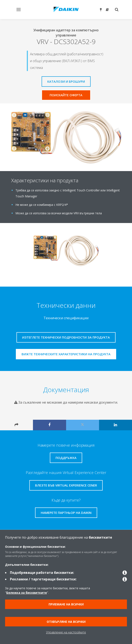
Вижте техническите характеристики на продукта (66, 354)
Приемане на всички (66, 604)
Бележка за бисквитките (27, 593)
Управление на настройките (66, 632)
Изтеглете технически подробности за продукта (66, 337)
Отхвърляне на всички (66, 622)
